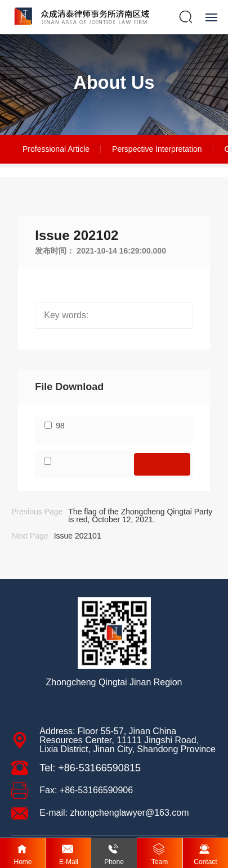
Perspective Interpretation (157, 149)
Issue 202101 (78, 536)
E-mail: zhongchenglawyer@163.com (114, 813)
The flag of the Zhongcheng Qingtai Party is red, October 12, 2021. (140, 516)
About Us (114, 83)
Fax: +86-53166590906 (86, 790)
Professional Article (56, 149)
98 (60, 426)
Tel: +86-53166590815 (90, 768)
